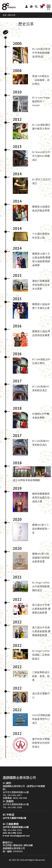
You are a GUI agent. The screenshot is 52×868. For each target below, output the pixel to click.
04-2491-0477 (15, 795)
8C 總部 (7, 783)
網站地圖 (28, 845)
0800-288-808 (20, 798)
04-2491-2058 (15, 807)
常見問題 (7, 845)
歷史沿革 (12, 15)
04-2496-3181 (15, 830)
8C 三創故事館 (11, 824)
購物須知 (18, 845)
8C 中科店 (9, 815)
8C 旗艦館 (8, 801)
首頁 (5, 15)
